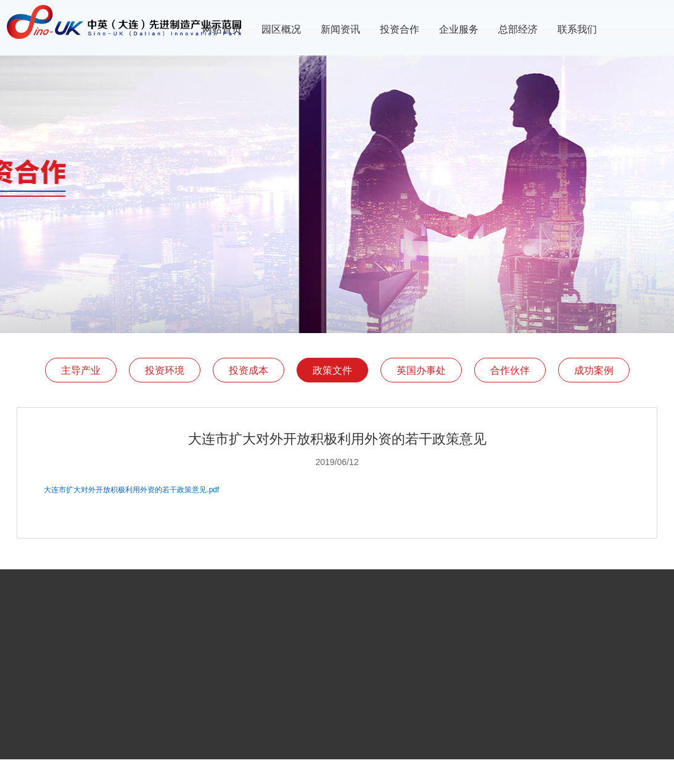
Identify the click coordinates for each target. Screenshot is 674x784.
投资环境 (165, 370)
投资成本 (249, 370)
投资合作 (400, 29)
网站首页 (222, 29)
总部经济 (518, 29)
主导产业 (81, 370)
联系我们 (577, 29)
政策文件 (332, 370)
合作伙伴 (510, 370)
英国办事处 (421, 370)
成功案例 (594, 370)
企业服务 (459, 29)
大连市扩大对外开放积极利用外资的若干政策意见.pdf (131, 490)
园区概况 (281, 29)
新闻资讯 (340, 29)
